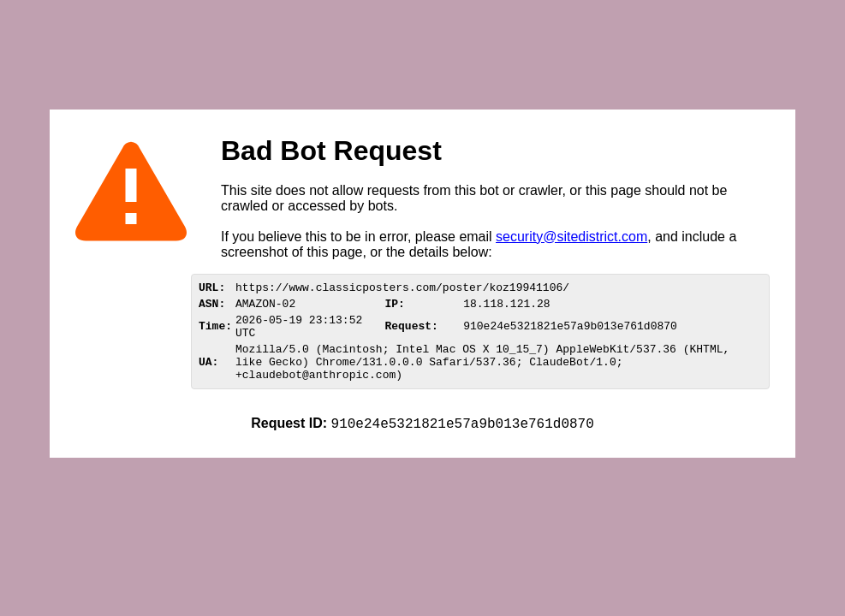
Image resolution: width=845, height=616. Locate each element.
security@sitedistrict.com (571, 237)
